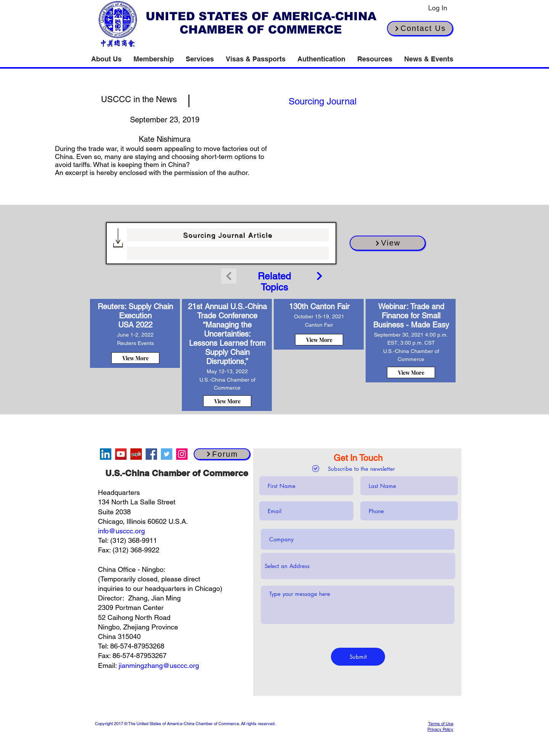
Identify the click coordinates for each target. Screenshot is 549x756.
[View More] (135, 358)
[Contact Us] (420, 28)
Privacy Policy (440, 729)
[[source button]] (323, 101)
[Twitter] (167, 454)
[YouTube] (121, 454)
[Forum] (222, 454)
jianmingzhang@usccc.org (159, 665)
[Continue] (319, 276)
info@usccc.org (121, 531)
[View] (388, 243)
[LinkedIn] (106, 454)
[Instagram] (182, 454)
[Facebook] (151, 454)
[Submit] (358, 657)
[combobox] (358, 566)
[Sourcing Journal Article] (228, 235)
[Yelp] (136, 454)
